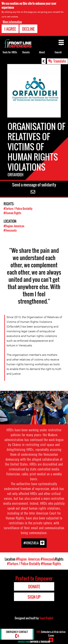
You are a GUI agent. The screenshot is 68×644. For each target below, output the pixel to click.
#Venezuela (10, 230)
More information (12, 22)
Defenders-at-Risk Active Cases (51, 634)
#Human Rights (12, 213)
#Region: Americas (14, 226)
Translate (60, 61)
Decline (28, 29)
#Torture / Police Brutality (18, 209)
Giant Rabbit (46, 618)
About (42, 52)
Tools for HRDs (10, 52)
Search (58, 52)
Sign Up (34, 597)
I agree (10, 29)
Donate (26, 52)
